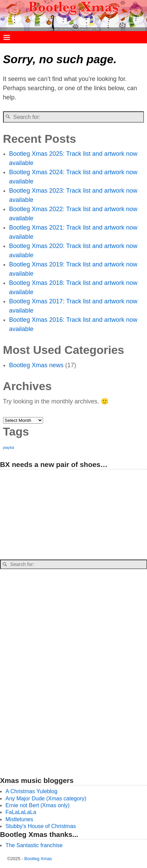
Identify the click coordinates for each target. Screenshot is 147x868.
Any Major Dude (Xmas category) (46, 798)
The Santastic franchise (34, 845)
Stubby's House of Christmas (41, 826)
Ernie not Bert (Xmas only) (38, 805)
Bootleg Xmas (38, 859)
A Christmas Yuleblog (31, 791)
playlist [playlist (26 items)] (9, 447)
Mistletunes (19, 819)
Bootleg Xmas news (36, 365)
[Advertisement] (51, 515)
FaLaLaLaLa (21, 812)
